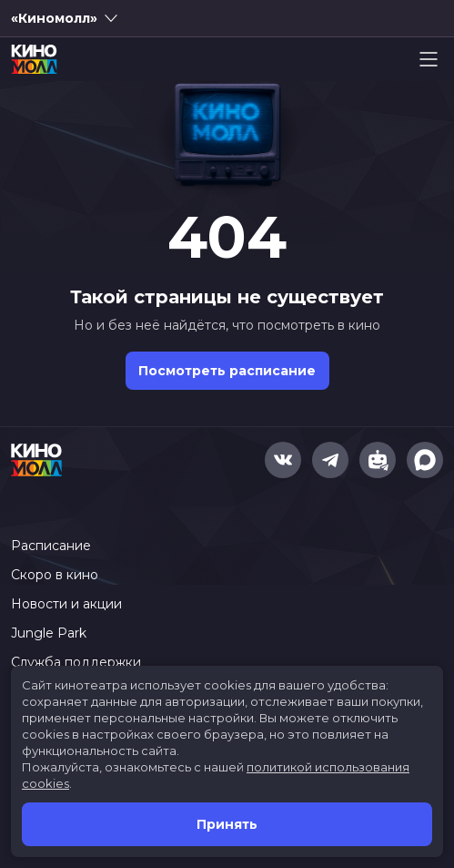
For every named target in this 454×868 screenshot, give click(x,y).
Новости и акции (66, 604)
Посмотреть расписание (227, 371)
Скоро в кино (55, 575)
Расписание (51, 546)
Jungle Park (49, 633)
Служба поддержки (76, 662)
